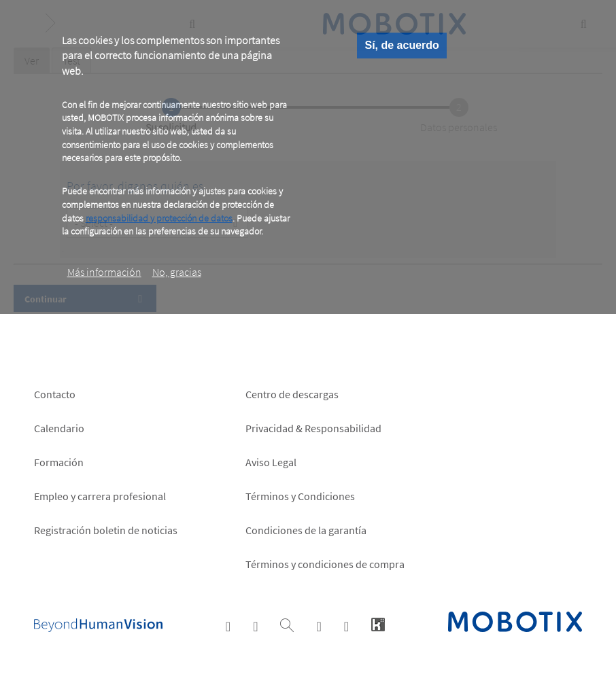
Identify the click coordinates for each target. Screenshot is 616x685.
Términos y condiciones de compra (325, 564)
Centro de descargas (292, 394)
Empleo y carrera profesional (100, 496)
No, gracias (177, 272)
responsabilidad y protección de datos (159, 218)
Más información (104, 272)
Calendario (59, 428)
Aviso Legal (271, 462)
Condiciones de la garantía (306, 530)
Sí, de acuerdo (401, 45)
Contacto (55, 394)
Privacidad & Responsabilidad (313, 428)
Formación (59, 462)
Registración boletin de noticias (106, 530)
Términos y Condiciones (300, 496)
